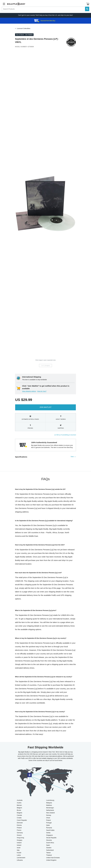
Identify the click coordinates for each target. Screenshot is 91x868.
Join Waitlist (45, 407)
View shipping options (29, 391)
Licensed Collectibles (24, 29)
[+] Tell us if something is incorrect (65, 435)
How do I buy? (42, 391)
